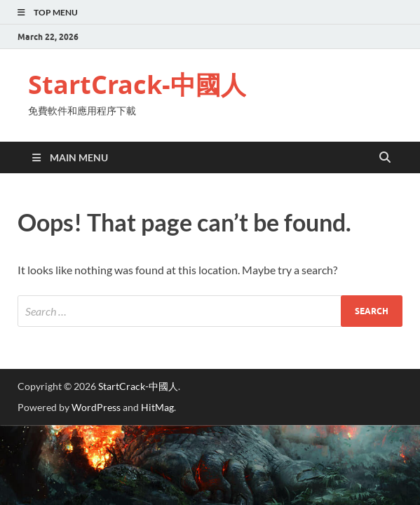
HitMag (157, 407)
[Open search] (385, 158)
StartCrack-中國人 (137, 85)
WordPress (96, 407)
